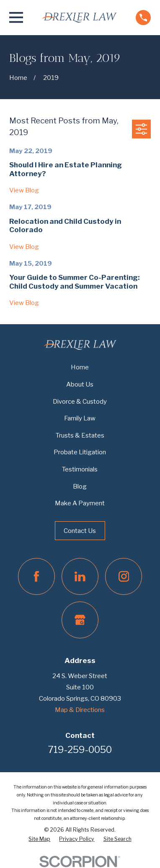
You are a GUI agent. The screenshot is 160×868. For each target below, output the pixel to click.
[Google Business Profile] (80, 620)
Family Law (80, 418)
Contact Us (80, 531)
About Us (80, 384)
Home (80, 367)
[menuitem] (39, 839)
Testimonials (80, 469)
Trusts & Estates (80, 435)
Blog (80, 486)
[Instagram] (124, 576)
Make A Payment (80, 503)
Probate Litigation (80, 452)
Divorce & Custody (80, 401)
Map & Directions (80, 710)
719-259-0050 (80, 750)
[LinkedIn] (80, 576)
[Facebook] (36, 576)
